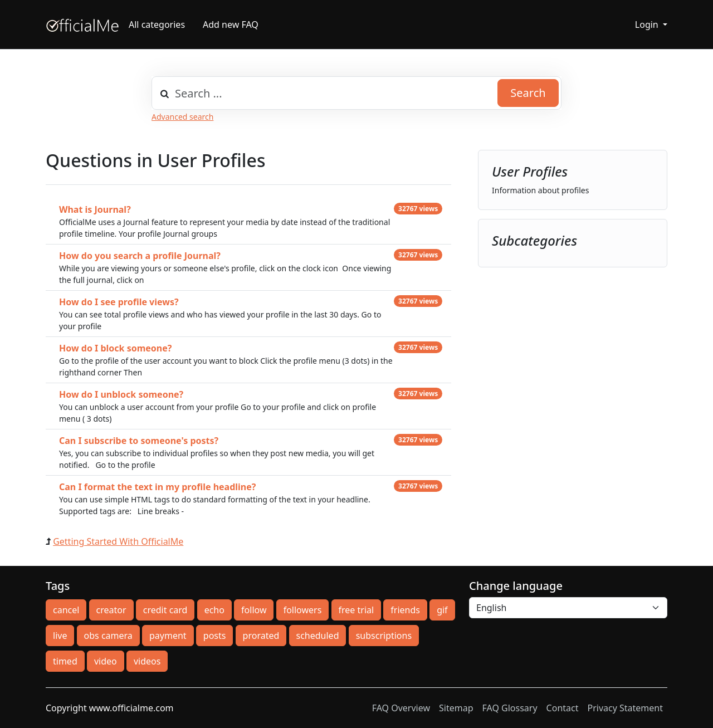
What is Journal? (95, 209)
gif (442, 610)
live (60, 636)
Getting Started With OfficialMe (118, 541)
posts (215, 636)
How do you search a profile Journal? (140, 256)
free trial (356, 610)
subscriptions (384, 636)
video (106, 661)
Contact (563, 708)
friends (405, 610)
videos (147, 661)
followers (303, 610)
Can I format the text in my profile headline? (157, 487)
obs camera (108, 636)
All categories (157, 25)
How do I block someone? (115, 348)
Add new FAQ (231, 25)
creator (111, 610)
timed (65, 661)
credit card (165, 610)
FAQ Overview (401, 708)
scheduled (318, 636)
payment (168, 636)
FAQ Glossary (510, 708)
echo (214, 610)
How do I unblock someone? (121, 394)
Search (528, 93)
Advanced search (182, 117)
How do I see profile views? (119, 302)
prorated (261, 636)
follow (254, 610)
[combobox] (356, 93)
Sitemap (456, 708)
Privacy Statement (625, 708)
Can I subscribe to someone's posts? (139, 441)
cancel (66, 610)
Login (648, 25)
